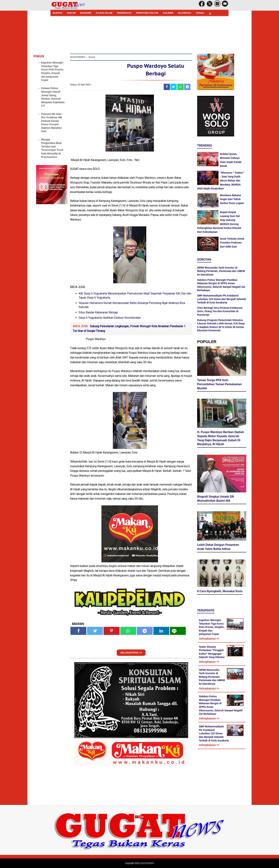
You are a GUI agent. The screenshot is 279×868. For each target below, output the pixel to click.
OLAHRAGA (185, 13)
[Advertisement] (139, 843)
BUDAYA (58, 13)
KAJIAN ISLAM (104, 13)
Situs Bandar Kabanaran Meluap (98, 312)
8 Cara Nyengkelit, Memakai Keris (220, 591)
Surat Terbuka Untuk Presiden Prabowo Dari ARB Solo (232, 243)
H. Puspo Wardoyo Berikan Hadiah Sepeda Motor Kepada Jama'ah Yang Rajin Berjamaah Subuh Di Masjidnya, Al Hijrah (221, 438)
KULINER (168, 13)
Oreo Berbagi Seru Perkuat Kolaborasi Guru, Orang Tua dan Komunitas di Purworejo (220, 311)
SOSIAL (200, 13)
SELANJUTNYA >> (131, 653)
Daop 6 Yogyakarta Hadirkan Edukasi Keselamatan (110, 318)
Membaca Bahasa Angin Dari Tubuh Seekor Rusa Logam (232, 199)
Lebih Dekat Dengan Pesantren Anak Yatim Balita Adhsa (218, 547)
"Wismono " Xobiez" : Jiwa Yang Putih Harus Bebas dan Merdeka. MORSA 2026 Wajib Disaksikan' (221, 181)
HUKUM (71, 13)
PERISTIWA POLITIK (147, 13)
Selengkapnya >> (209, 639)
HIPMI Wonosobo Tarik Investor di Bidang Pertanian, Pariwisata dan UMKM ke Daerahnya (221, 271)
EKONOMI (86, 13)
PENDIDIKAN (124, 13)
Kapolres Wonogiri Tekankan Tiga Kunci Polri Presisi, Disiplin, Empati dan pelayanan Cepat (212, 627)
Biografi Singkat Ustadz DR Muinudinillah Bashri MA (216, 499)
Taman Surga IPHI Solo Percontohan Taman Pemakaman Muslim (219, 384)
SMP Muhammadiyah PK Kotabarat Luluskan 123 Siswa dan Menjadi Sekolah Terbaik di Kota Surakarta (222, 299)
